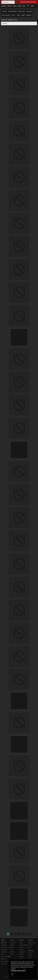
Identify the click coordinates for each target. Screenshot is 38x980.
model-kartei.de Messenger (22, 950)
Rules (3, 954)
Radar (12, 954)
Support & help (5, 947)
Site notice (4, 964)
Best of (13, 15)
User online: (5, 957)
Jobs (11, 950)
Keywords (29, 15)
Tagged (23, 15)
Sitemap (3, 959)
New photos (29, 11)
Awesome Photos (13, 11)
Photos (12, 945)
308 (26, 934)
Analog (18, 15)
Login (28, 5)
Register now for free (28, 2)
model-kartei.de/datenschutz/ (18, 971)
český (30, 958)
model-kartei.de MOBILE (22, 957)
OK (12, 974)
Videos (12, 947)
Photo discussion (6, 15)
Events (12, 952)
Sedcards (13, 943)
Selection (5, 11)
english (30, 955)
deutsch (30, 953)
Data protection (5, 961)
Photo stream (22, 11)
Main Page (4, 945)
